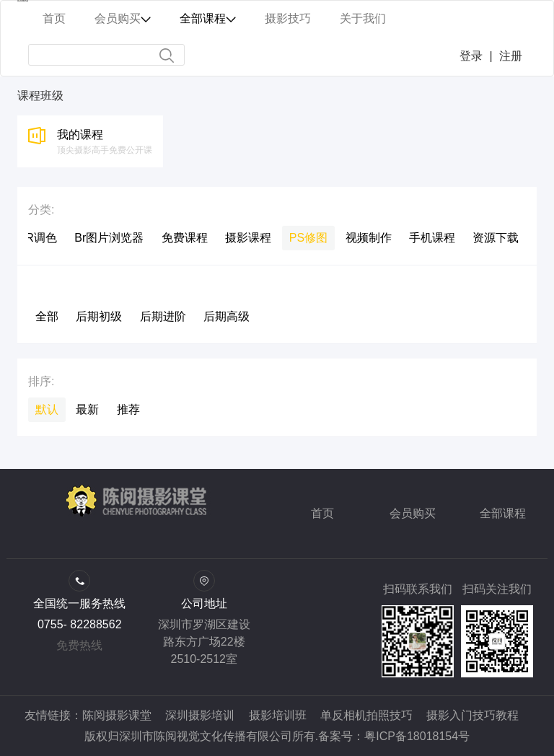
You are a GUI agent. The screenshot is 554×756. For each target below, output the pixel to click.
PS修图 (308, 238)
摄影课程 (248, 238)
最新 (87, 409)
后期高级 (227, 316)
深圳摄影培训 (200, 715)
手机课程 (432, 238)
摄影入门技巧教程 (472, 715)
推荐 (128, 409)
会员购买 (413, 513)
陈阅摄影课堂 (117, 715)
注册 (511, 56)
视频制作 (369, 238)
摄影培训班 (278, 715)
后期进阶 (163, 316)
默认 (47, 409)
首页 (322, 513)
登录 (471, 56)
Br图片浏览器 (109, 238)
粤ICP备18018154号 (417, 736)
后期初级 (99, 316)
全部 (47, 316)
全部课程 (503, 513)
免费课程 (185, 238)
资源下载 (496, 238)
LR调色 (38, 238)
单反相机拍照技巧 (366, 715)
